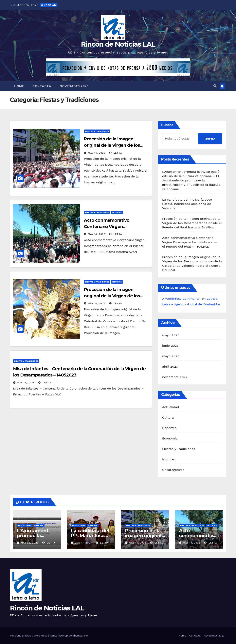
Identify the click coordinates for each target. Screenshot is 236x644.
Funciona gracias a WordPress (29, 636)
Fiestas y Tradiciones (97, 131)
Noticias (117, 213)
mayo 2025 (171, 335)
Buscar (167, 125)
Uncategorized (173, 470)
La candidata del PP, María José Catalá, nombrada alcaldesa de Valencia (187, 204)
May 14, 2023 (97, 153)
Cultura (168, 417)
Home (19, 86)
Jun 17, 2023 (83, 543)
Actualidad (171, 407)
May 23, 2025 (30, 543)
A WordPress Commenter (182, 299)
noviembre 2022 (175, 377)
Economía (170, 438)
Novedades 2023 (74, 86)
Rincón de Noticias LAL (118, 44)
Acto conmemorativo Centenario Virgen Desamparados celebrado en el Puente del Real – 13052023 (190, 242)
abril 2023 (170, 367)
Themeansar (80, 636)
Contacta (42, 86)
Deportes (169, 428)
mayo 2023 (171, 356)
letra (116, 153)
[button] (215, 86)
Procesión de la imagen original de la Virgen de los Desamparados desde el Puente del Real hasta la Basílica (192, 223)
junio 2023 (170, 346)
